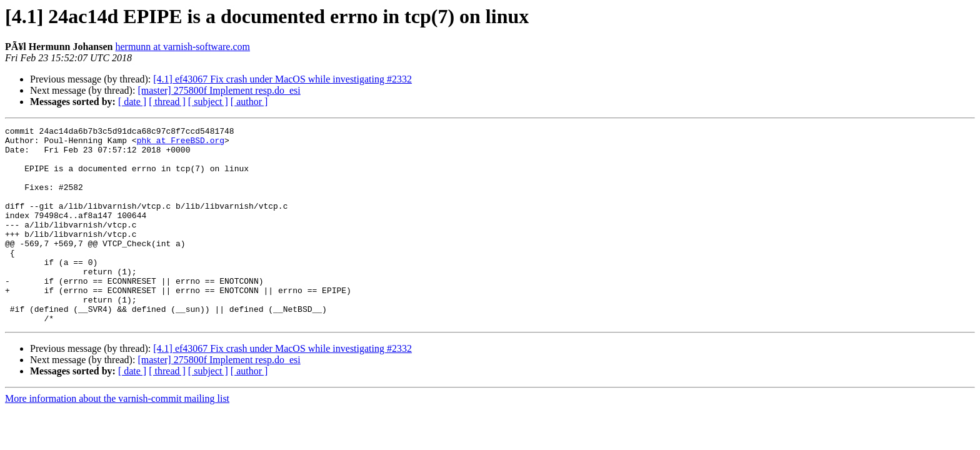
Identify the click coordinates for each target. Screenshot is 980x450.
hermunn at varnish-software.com (182, 47)
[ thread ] (167, 102)
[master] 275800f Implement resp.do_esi (219, 90)
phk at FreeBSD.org (181, 144)
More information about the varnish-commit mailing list (117, 438)
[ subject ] (208, 102)
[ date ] (132, 102)
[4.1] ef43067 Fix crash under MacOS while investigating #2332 (282, 79)
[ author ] (249, 102)
